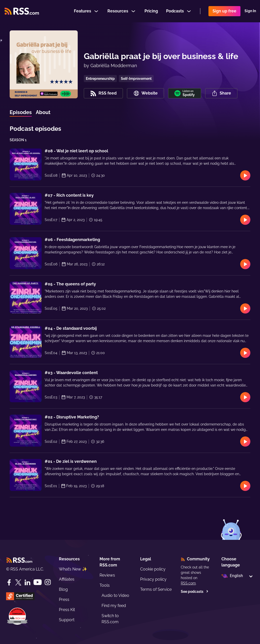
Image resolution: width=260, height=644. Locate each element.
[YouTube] (38, 582)
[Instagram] (48, 582)
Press (64, 600)
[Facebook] (9, 582)
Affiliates (67, 579)
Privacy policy (153, 579)
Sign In (250, 11)
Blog (63, 589)
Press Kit (67, 610)
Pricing (151, 11)
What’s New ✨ (73, 569)
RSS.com (188, 583)
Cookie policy (153, 569)
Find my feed (114, 606)
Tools (105, 585)
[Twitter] (18, 582)
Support (67, 620)
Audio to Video (115, 595)
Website (145, 93)
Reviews (107, 575)
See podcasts (195, 592)
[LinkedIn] (27, 582)
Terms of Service (156, 589)
